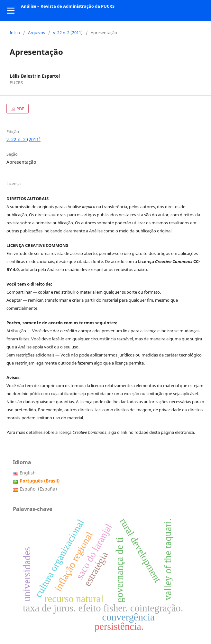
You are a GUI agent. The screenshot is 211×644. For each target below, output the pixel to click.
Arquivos (37, 33)
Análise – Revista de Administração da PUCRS (68, 6)
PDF (20, 109)
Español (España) (38, 489)
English (28, 473)
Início (15, 33)
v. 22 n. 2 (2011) (68, 33)
